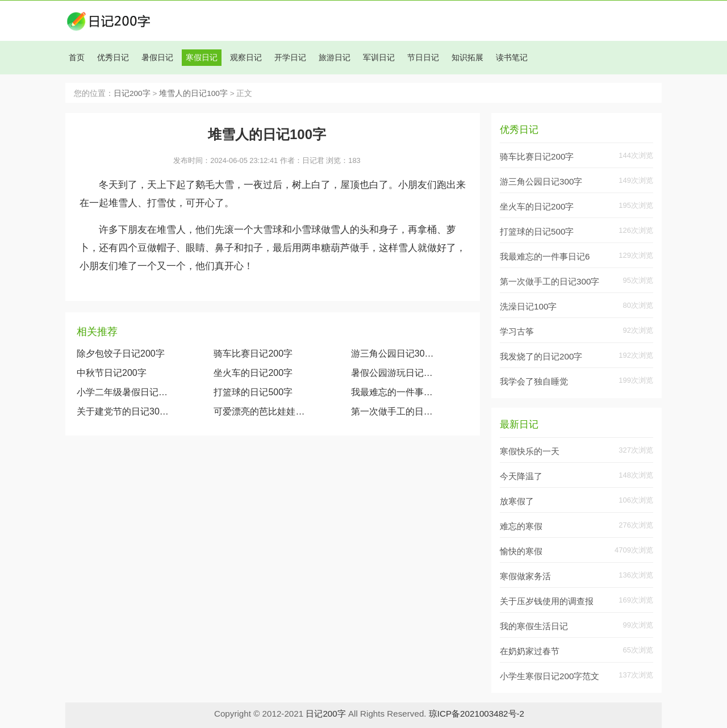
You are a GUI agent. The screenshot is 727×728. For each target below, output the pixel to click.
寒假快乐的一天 (530, 451)
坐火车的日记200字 (253, 373)
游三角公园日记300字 (394, 353)
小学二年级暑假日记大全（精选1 (123, 392)
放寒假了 (517, 501)
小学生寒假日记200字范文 (550, 676)
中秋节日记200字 (112, 373)
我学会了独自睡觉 (534, 381)
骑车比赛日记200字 (253, 353)
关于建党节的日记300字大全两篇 (123, 411)
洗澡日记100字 (528, 306)
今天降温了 (521, 476)
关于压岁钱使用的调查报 (547, 601)
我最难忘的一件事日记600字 (394, 392)
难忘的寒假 (521, 526)
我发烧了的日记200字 (541, 356)
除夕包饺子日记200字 (121, 353)
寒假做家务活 (525, 576)
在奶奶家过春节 (530, 651)
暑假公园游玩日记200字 (394, 373)
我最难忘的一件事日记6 (545, 256)
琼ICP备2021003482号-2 (477, 714)
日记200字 (132, 93)
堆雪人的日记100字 (193, 93)
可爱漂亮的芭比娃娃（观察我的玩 (260, 411)
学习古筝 (517, 331)
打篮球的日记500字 (253, 392)
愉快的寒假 (521, 551)
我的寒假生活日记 (534, 626)
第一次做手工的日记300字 (394, 411)
